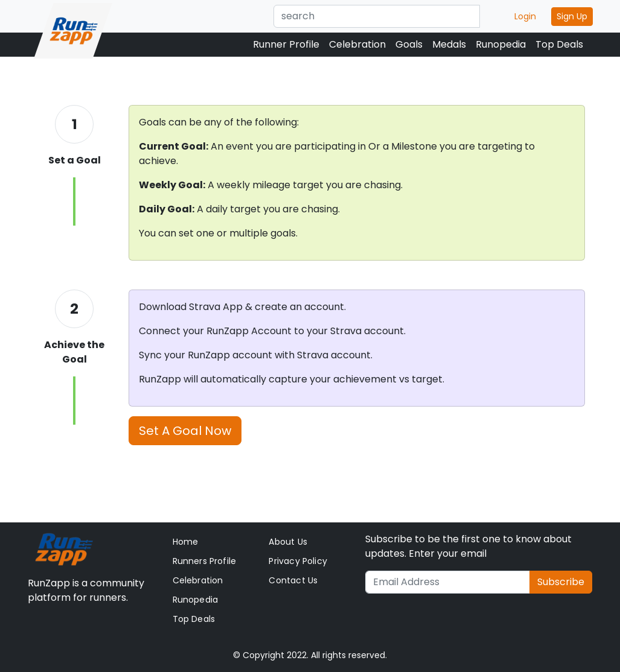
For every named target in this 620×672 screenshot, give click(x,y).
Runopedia (501, 44)
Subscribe (561, 582)
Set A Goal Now (185, 431)
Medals (449, 44)
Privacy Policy (298, 561)
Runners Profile (205, 561)
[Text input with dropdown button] (377, 16)
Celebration (357, 44)
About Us (288, 542)
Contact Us (293, 580)
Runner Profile (286, 44)
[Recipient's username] (448, 582)
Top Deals (559, 44)
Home (186, 542)
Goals (409, 44)
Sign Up (572, 16)
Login (525, 16)
